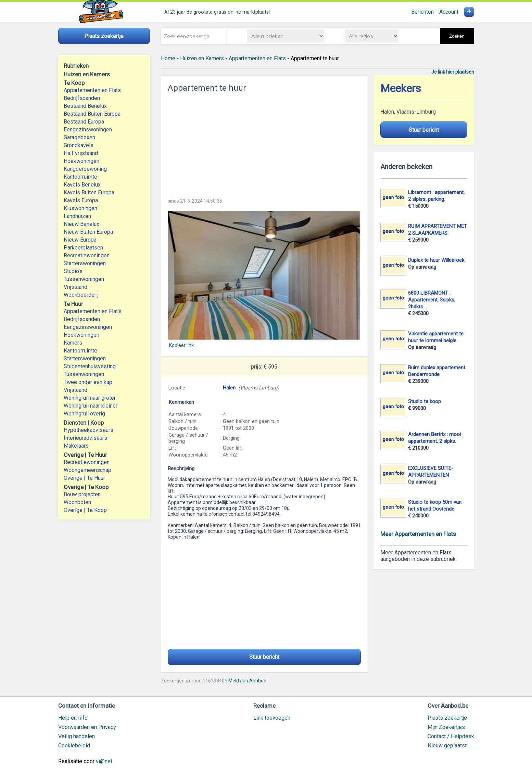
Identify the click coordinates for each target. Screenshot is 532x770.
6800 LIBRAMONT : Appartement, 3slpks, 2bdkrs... (432, 300)
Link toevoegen (272, 718)
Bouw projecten (82, 494)
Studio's (73, 271)
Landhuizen (77, 216)
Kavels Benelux (82, 185)
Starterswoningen (85, 263)
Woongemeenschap (87, 470)
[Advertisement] (264, 143)
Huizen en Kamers (202, 58)
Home (168, 58)
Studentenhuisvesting (90, 366)
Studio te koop (425, 401)
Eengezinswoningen (88, 130)
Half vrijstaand (81, 153)
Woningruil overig (84, 414)
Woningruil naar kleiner (91, 406)
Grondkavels (79, 145)
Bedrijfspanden (82, 98)
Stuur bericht (264, 657)
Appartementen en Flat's (93, 311)
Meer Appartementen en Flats (418, 534)
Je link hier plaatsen (453, 72)
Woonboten (77, 502)
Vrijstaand (75, 287)
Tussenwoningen (84, 279)
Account (449, 12)
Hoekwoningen (81, 161)
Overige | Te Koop (85, 510)
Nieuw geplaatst (447, 746)
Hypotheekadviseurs (88, 430)
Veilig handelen (77, 736)
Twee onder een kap (88, 382)
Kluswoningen (80, 208)
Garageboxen (79, 137)
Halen (229, 388)
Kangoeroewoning (85, 169)
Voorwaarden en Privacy (87, 727)
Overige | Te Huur (84, 478)
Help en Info (73, 718)
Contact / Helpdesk (451, 736)
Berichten (422, 12)
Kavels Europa (81, 200)
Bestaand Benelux (85, 106)
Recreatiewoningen (87, 255)
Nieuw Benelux (81, 224)
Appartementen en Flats (92, 90)
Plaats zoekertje (447, 718)
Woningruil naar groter (90, 398)
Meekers (401, 88)
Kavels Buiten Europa (89, 192)
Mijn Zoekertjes (446, 727)
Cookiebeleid (74, 746)
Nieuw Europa (80, 240)
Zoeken (457, 36)
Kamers (73, 343)
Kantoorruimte (80, 177)
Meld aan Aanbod (247, 681)
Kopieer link (181, 345)
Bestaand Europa (84, 122)
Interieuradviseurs (85, 438)
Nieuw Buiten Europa (88, 232)
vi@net (104, 761)
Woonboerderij (81, 295)
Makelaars (76, 446)
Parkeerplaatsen (83, 248)
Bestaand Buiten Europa (92, 114)
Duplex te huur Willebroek (436, 260)
